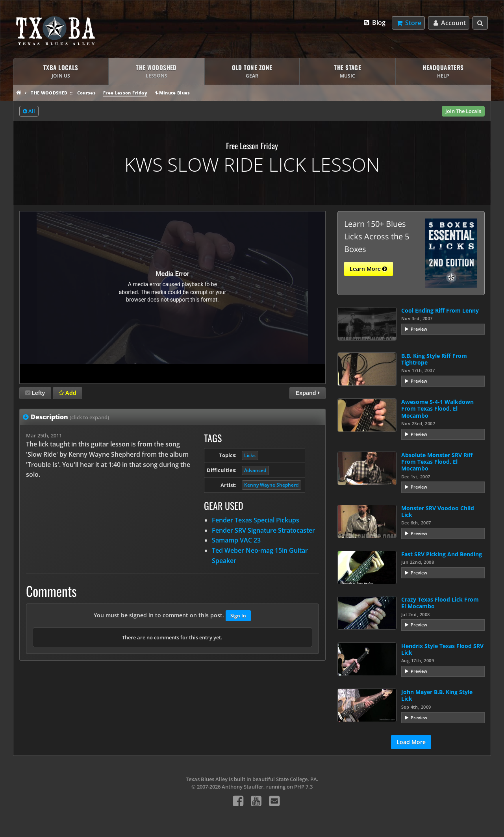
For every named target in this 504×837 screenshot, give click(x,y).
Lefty (35, 393)
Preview (419, 329)
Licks (250, 455)
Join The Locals (463, 111)
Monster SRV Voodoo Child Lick (438, 511)
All (29, 111)
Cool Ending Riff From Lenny (440, 310)
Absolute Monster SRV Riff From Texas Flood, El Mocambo (437, 462)
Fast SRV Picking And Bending (442, 554)
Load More (411, 742)
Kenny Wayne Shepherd (271, 485)
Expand (308, 393)
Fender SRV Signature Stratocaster (263, 530)
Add (67, 393)
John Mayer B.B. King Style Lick (437, 695)
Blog (374, 22)
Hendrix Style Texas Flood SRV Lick (442, 649)
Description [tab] (70, 417)
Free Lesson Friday (125, 93)
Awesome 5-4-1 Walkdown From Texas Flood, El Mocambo (437, 409)
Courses (86, 93)
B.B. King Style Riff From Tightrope (434, 359)
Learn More (368, 269)
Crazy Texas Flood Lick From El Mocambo (440, 603)
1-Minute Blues (172, 93)
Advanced (255, 470)
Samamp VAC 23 (236, 540)
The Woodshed (49, 93)
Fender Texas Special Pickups (256, 520)
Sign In (238, 616)
